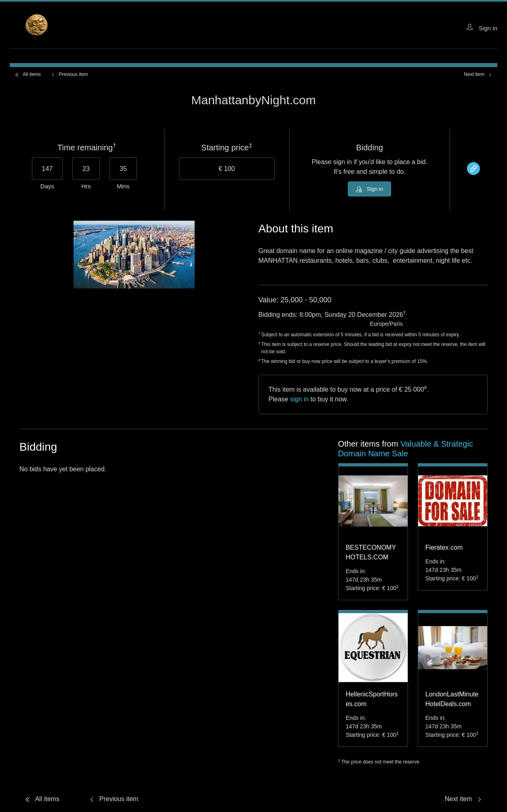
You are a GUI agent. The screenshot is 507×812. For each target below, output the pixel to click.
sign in (299, 401)
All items (28, 74)
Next (478, 74)
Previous (69, 74)
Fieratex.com (444, 549)
